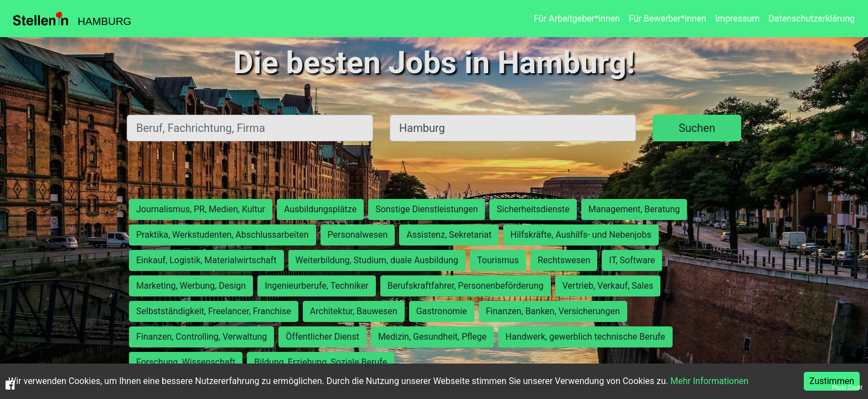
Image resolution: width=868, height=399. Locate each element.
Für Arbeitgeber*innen (577, 19)
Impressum (738, 19)
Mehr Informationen (709, 381)
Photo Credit (847, 388)
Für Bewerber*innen (668, 19)
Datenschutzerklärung (812, 19)
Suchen (697, 128)
